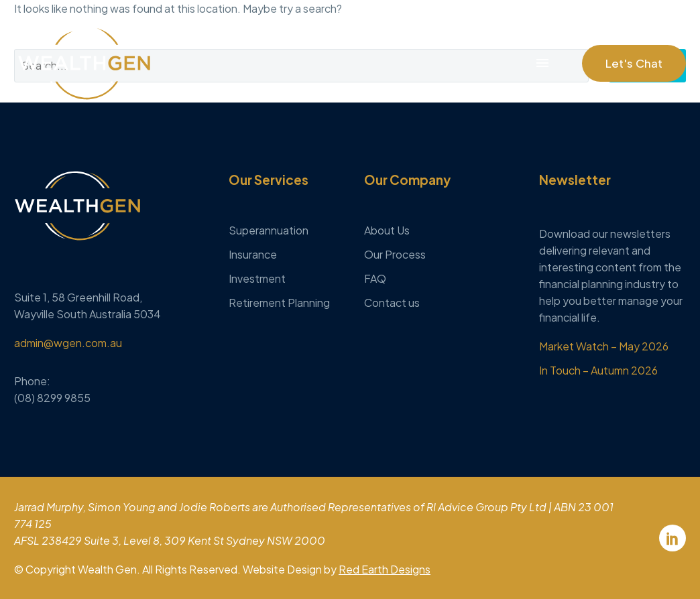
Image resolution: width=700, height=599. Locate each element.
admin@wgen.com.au (68, 343)
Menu (542, 63)
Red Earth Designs (385, 569)
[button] (634, 63)
